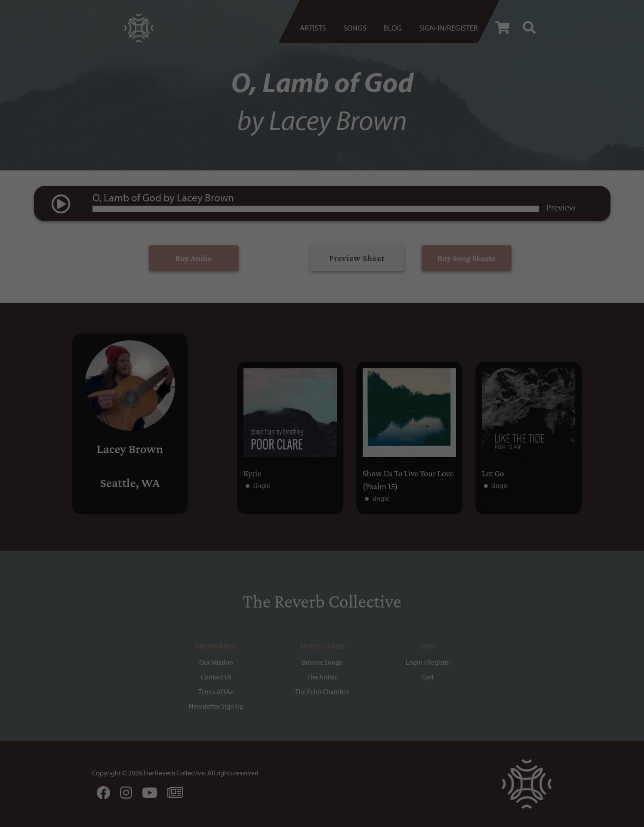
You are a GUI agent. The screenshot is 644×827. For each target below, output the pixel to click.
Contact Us (216, 677)
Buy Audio (194, 258)
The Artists (322, 677)
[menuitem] (317, 28)
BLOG (393, 28)
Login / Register (428, 662)
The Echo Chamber (322, 691)
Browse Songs (322, 662)
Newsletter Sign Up (216, 706)
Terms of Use (216, 691)
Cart (428, 677)
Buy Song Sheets (467, 258)
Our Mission (216, 662)
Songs (355, 28)
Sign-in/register (448, 28)
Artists (313, 28)
